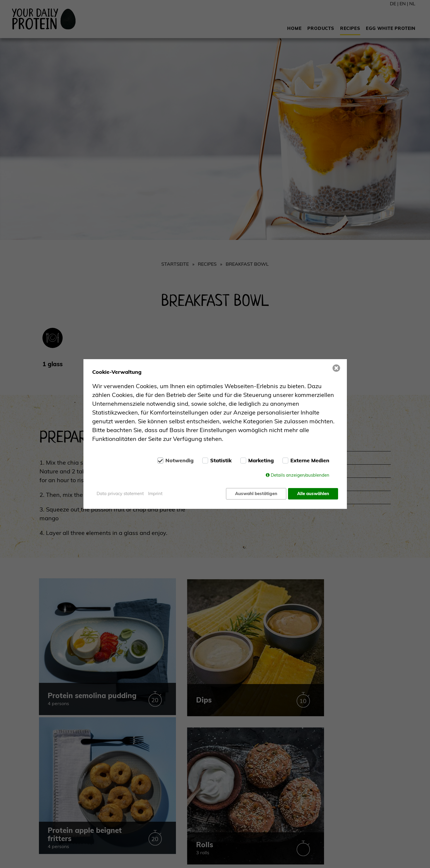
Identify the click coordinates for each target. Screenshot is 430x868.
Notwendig (179, 461)
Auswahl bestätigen (256, 493)
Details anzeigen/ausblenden (300, 476)
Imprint (155, 493)
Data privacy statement (120, 493)
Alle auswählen (313, 493)
